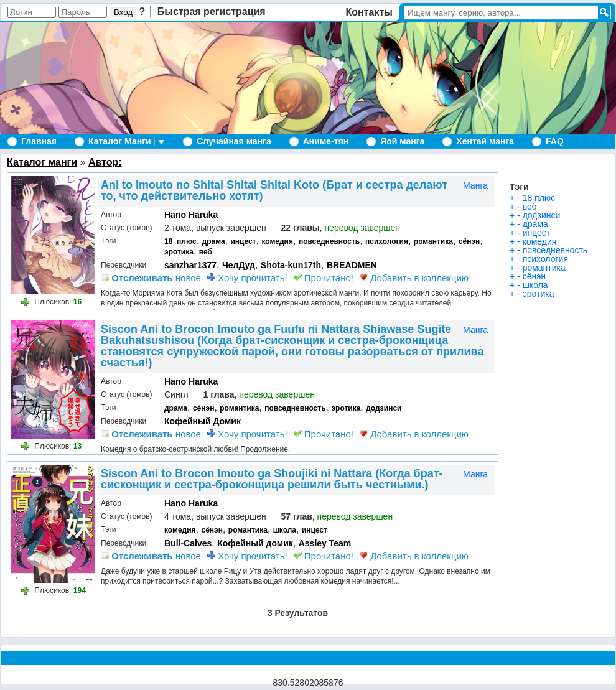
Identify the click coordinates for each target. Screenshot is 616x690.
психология (387, 241)
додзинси (384, 408)
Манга (475, 185)
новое (151, 278)
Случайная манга (234, 141)
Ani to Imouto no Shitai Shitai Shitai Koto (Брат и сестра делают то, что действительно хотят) (274, 190)
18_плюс (180, 241)
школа (285, 530)
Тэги (519, 187)
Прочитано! (324, 278)
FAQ (555, 141)
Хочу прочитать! (247, 278)
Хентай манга (485, 141)
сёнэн (469, 241)
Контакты (369, 12)
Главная (39, 141)
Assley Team (325, 543)
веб (206, 252)
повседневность (329, 241)
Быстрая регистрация (212, 12)
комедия (277, 241)
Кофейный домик (255, 543)
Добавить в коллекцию (414, 278)
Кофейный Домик (203, 421)
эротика (179, 252)
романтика (433, 241)
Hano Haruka (191, 215)
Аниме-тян (326, 141)
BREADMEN (352, 265)
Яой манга (402, 141)
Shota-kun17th (291, 265)
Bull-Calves (188, 543)
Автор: (105, 162)
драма (214, 241)
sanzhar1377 (190, 265)
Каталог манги (42, 162)
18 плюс (539, 198)
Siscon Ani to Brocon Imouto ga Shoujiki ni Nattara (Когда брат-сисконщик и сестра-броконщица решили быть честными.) (272, 479)
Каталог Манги (120, 141)
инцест (243, 241)
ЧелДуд (239, 265)
